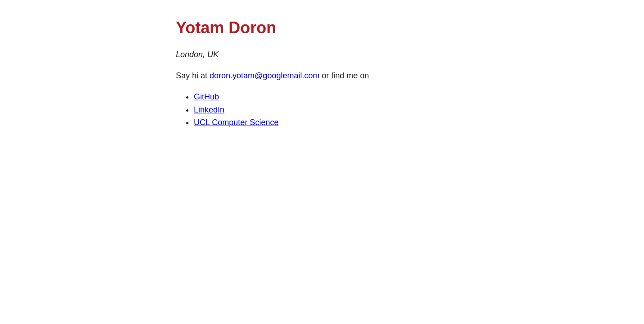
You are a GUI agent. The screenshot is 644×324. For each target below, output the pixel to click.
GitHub (206, 97)
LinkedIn (209, 110)
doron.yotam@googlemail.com (264, 76)
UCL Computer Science (236, 122)
